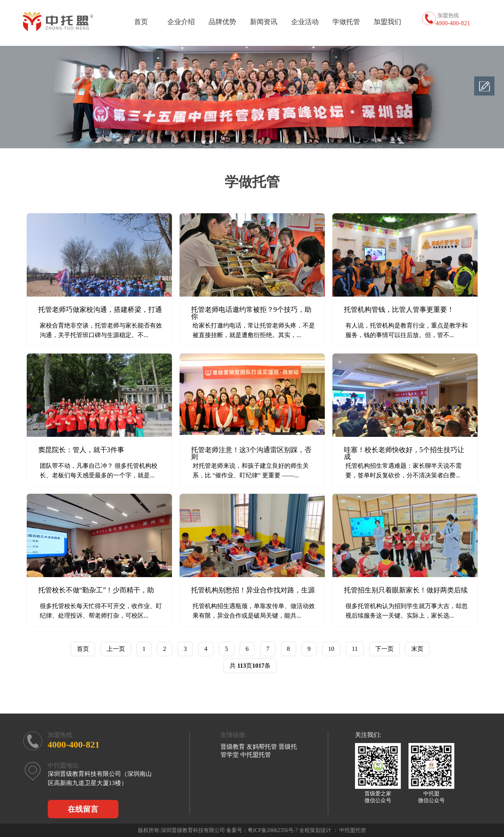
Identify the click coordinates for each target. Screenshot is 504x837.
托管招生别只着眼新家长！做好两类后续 (406, 590)
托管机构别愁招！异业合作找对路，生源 (253, 590)
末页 (417, 649)
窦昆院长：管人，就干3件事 (81, 450)
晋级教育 (233, 747)
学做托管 (346, 22)
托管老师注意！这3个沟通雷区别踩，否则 (251, 453)
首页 (141, 22)
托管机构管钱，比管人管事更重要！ (399, 310)
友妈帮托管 (262, 747)
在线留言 (83, 809)
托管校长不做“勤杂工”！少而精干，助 (96, 590)
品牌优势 (222, 22)
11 (355, 649)
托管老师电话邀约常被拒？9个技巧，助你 (251, 313)
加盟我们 (387, 22)
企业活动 (305, 22)
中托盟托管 (256, 755)
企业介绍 (181, 22)
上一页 (116, 649)
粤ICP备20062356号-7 (273, 830)
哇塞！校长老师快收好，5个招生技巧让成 (404, 453)
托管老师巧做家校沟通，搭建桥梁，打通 (100, 310)
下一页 (384, 649)
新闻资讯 (264, 22)
